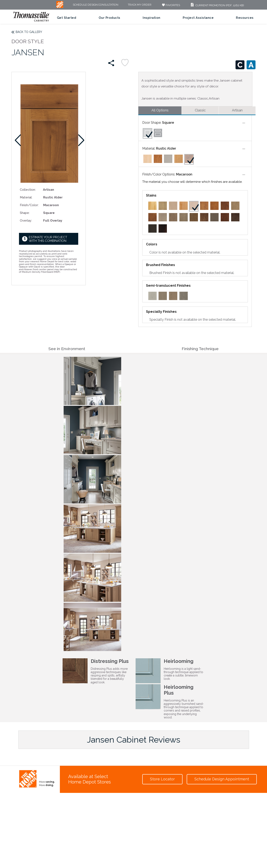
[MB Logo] (60, 7)
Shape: (25, 213)
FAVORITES (171, 5)
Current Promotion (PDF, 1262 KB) (217, 5)
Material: (26, 197)
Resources (245, 18)
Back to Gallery (29, 32)
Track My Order (140, 5)
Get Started (67, 18)
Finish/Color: (29, 205)
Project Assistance (198, 18)
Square (168, 123)
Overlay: (26, 220)
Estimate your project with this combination (48, 239)
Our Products (110, 18)
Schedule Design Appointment (222, 779)
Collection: (28, 190)
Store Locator (162, 779)
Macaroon (184, 174)
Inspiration (152, 18)
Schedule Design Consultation (96, 5)
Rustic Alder (166, 148)
